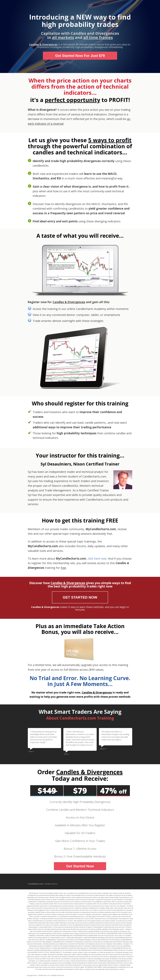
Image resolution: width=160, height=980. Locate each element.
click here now (97, 558)
